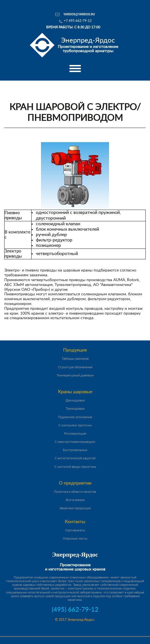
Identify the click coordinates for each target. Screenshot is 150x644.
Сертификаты (75, 530)
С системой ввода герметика (75, 467)
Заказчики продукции (75, 508)
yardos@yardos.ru (79, 14)
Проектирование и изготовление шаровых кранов (75, 567)
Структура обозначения (75, 367)
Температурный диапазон (75, 375)
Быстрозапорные (75, 450)
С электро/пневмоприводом (75, 442)
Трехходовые (75, 409)
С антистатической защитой (75, 458)
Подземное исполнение (75, 417)
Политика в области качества (75, 492)
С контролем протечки (75, 425)
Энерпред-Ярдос (75, 554)
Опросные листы (75, 539)
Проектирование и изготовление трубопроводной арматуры (88, 45)
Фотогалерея (75, 500)
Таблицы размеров (75, 359)
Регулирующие (75, 434)
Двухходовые (75, 400)
